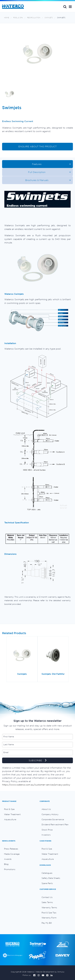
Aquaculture (10, 819)
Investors (46, 835)
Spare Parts (47, 883)
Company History (50, 814)
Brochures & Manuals (37, 180)
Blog (6, 864)
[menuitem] (19, 809)
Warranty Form (49, 918)
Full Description (37, 172)
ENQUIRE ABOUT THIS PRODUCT (37, 146)
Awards (8, 859)
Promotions (10, 869)
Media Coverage (12, 854)
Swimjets (49, 18)
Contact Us (47, 897)
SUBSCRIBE (38, 761)
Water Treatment (12, 814)
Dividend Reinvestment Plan (55, 825)
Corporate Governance (53, 819)
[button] (70, 7)
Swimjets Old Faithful (53, 674)
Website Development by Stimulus (50, 972)
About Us (46, 809)
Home (7, 18)
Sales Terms (47, 902)
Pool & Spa (18, 18)
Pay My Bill (47, 923)
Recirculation (34, 18)
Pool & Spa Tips (49, 913)
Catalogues (47, 873)
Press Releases (11, 849)
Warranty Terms (49, 908)
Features (37, 164)
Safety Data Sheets (51, 878)
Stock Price (47, 830)
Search (65, 7)
